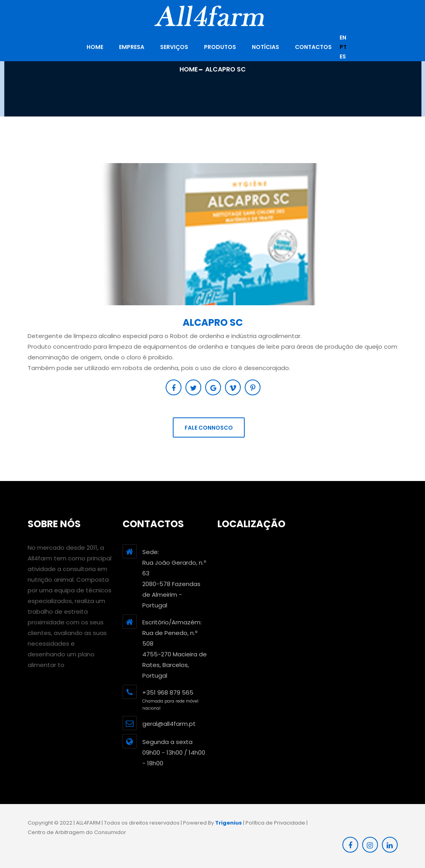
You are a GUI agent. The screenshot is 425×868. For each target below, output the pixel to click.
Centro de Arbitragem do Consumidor (77, 832)
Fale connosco (209, 428)
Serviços (174, 47)
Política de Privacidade (275, 823)
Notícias (265, 47)
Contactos (313, 47)
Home (189, 69)
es (343, 56)
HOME (95, 47)
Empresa (132, 47)
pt (343, 47)
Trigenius (229, 823)
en (343, 38)
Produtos (220, 47)
